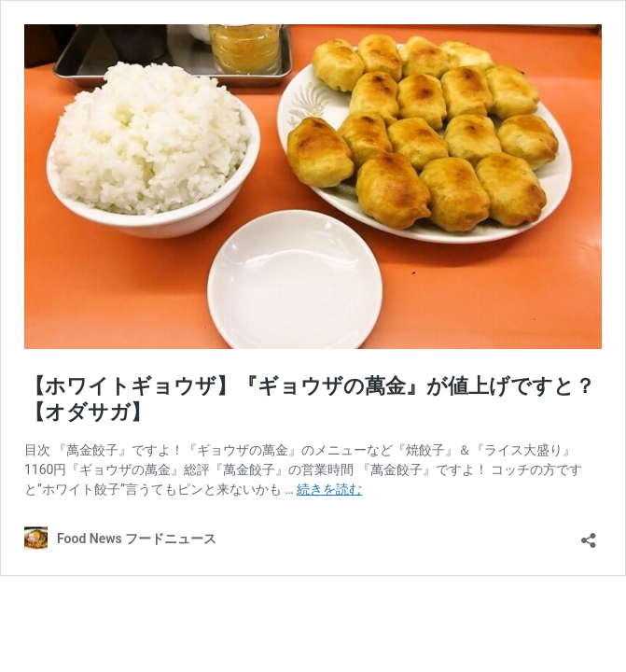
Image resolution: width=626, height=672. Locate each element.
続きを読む (329, 489)
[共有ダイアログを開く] (589, 534)
